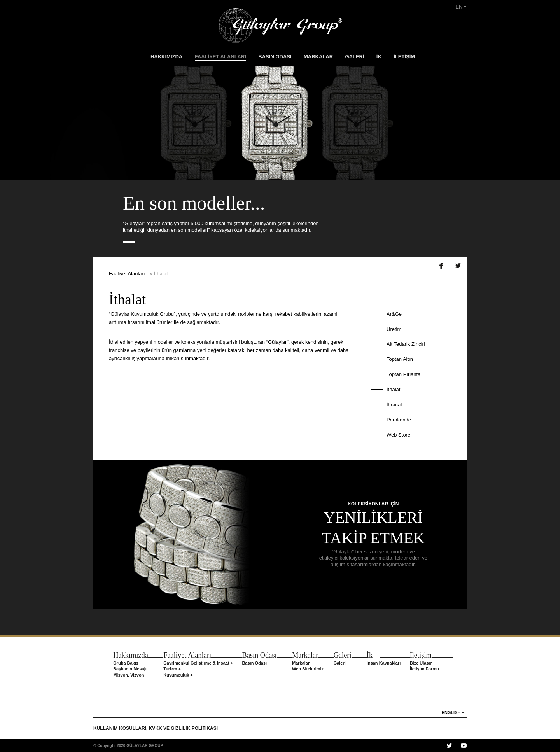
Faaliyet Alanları (127, 274)
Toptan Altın (400, 359)
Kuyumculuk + (178, 675)
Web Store (398, 435)
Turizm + (172, 669)
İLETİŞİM (404, 57)
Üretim (394, 329)
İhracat (394, 405)
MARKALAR (318, 57)
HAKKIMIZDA (166, 57)
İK (379, 57)
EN (461, 7)
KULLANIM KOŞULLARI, (121, 728)
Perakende (399, 420)
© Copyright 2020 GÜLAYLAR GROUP (128, 746)
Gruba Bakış (126, 663)
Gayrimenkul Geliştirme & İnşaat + (198, 663)
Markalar (301, 663)
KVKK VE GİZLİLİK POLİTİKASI (183, 728)
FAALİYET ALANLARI (220, 57)
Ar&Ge (394, 314)
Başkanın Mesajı (130, 669)
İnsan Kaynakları (384, 663)
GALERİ (354, 57)
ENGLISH (451, 712)
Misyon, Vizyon (129, 675)
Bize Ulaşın (421, 663)
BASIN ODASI (275, 57)
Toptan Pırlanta (403, 374)
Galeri (340, 663)
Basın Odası (254, 663)
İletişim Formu (424, 669)
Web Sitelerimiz (308, 669)
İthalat (393, 389)
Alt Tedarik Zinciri (406, 344)
